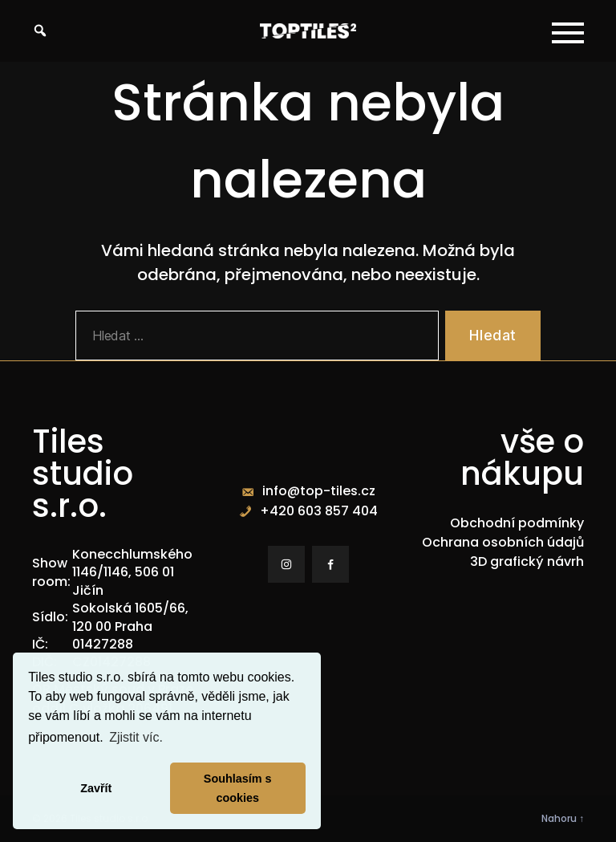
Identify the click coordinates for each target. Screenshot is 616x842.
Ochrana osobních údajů (503, 542)
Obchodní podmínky (517, 523)
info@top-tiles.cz (319, 491)
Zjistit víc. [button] (136, 737)
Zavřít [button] (96, 788)
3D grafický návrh (527, 561)
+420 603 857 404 (319, 511)
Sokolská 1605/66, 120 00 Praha (130, 617)
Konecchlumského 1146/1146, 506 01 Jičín (132, 572)
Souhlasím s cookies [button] (238, 788)
